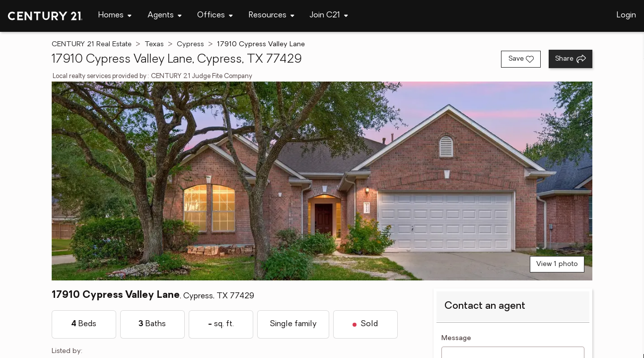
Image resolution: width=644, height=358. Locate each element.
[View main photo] (322, 181)
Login (626, 15)
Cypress (190, 45)
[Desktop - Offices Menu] (215, 16)
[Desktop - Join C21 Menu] (329, 16)
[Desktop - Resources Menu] (272, 16)
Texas (154, 45)
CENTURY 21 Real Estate (92, 45)
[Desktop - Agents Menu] (165, 16)
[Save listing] (521, 59)
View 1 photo (557, 264)
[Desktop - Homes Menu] (115, 16)
